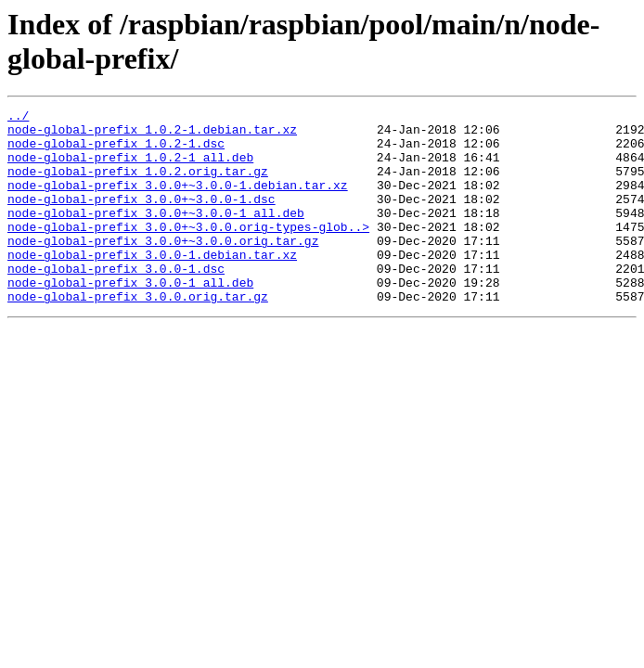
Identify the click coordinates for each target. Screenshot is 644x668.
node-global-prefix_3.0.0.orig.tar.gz (138, 335)
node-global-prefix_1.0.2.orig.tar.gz (138, 185)
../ (18, 118)
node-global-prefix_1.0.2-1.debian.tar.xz (152, 135)
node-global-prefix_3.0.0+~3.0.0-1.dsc (142, 218)
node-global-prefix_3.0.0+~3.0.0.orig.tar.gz (163, 268)
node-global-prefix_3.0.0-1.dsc (116, 302)
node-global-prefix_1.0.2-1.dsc (116, 151)
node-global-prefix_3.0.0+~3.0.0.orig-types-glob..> (188, 251)
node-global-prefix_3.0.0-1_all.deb (130, 318)
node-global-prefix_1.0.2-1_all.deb (130, 168)
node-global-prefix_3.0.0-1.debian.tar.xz (152, 285)
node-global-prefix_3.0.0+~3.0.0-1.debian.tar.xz (178, 201)
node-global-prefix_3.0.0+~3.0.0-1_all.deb (156, 235)
